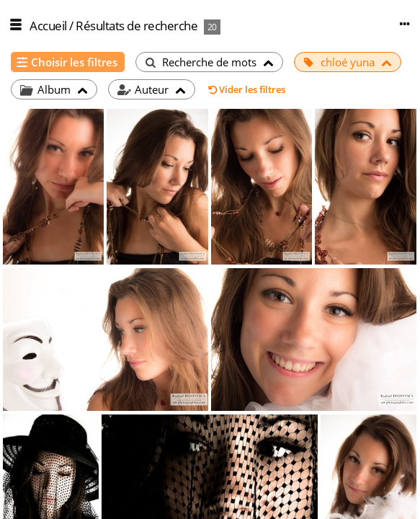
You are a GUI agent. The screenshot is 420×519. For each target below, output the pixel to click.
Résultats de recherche (137, 26)
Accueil (48, 26)
